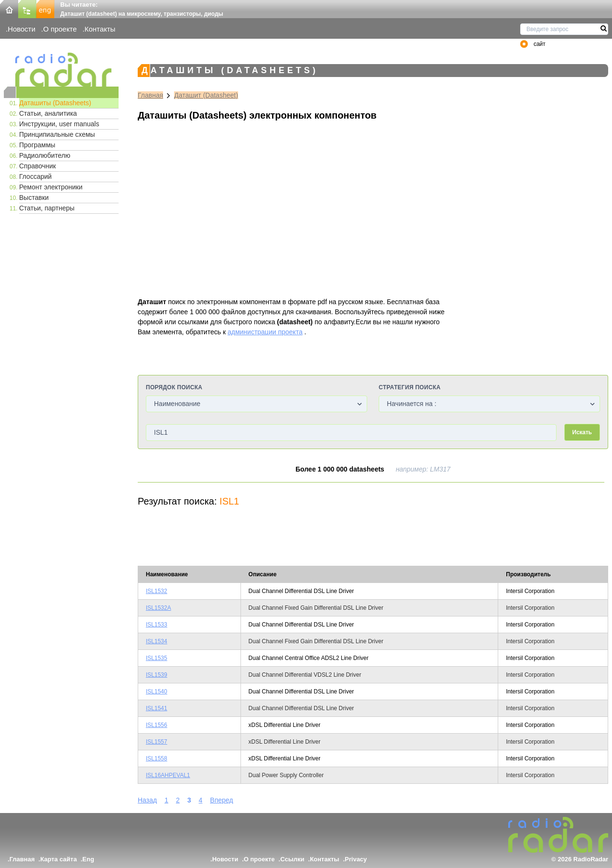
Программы (37, 145)
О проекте (60, 29)
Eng (88, 859)
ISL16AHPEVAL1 (168, 775)
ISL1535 (157, 658)
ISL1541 (157, 708)
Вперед (221, 800)
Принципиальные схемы (57, 134)
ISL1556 (157, 725)
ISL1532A (158, 608)
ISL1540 (157, 692)
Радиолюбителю (45, 155)
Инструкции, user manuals (59, 124)
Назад (147, 800)
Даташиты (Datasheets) (55, 103)
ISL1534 (157, 641)
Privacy (356, 859)
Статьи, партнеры (47, 208)
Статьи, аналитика (48, 113)
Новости (22, 29)
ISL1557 (157, 742)
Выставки (34, 198)
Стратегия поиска (410, 387)
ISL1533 (157, 625)
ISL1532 (157, 591)
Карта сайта (59, 859)
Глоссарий (35, 176)
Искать (582, 432)
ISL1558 (157, 758)
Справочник (38, 166)
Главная (150, 95)
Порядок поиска (174, 387)
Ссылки (292, 859)
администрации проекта (265, 332)
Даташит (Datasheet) (206, 95)
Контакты (100, 29)
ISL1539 (157, 675)
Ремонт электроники (51, 187)
